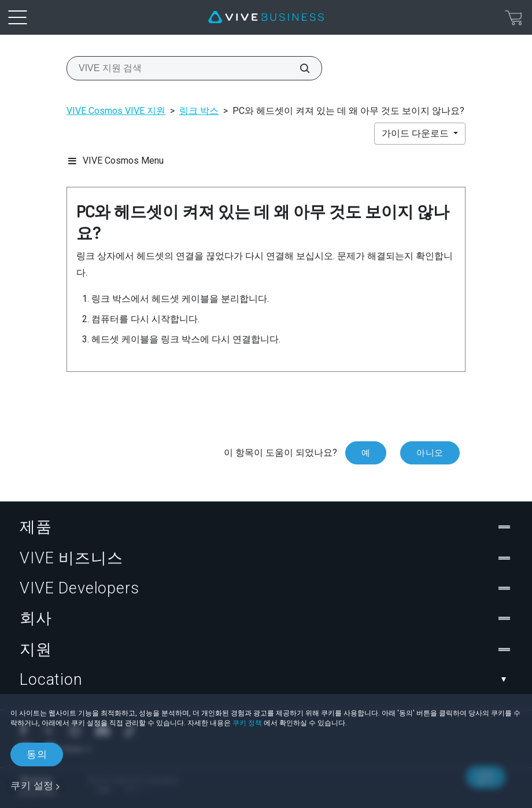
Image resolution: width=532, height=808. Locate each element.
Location (266, 680)
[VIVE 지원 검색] (298, 68)
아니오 (430, 453)
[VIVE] (266, 17)
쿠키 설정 (32, 785)
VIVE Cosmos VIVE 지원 (116, 111)
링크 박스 (199, 111)
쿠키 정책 (247, 723)
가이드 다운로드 (416, 133)
